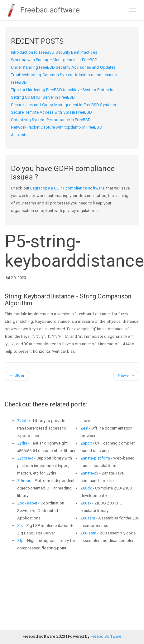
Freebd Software (106, 636)
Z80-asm (89, 533)
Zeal (84, 428)
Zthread (24, 481)
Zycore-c (25, 458)
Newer (126, 375)
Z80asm (88, 518)
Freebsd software (42, 10)
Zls (20, 526)
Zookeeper (27, 503)
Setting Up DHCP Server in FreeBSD (43, 97)
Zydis (22, 443)
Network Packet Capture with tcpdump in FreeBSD (57, 127)
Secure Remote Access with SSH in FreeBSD (51, 112)
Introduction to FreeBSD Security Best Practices (54, 52)
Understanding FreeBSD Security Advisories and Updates (63, 67)
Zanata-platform (95, 458)
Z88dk (86, 488)
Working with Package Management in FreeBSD (54, 60)
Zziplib (24, 421)
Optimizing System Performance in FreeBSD (51, 120)
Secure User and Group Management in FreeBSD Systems (63, 105)
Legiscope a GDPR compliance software (67, 188)
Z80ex (86, 503)
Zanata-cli (89, 473)
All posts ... (21, 135)
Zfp (20, 541)
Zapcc (86, 443)
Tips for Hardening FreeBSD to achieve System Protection (63, 90)
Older (17, 375)
